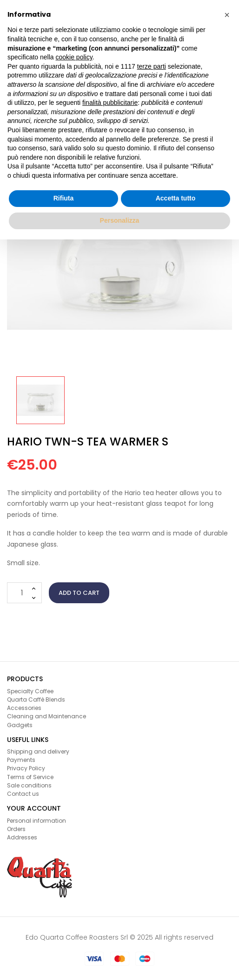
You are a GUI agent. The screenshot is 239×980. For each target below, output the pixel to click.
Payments (21, 760)
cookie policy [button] (74, 57)
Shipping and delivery (38, 751)
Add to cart (79, 593)
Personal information (37, 821)
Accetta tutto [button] (176, 198)
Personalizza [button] (120, 220)
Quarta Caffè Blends (36, 700)
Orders (16, 829)
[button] (227, 15)
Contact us (23, 794)
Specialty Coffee (30, 691)
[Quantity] (24, 593)
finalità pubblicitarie (110, 103)
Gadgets (20, 725)
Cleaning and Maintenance (46, 716)
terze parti (152, 66)
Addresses (22, 837)
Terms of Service (30, 777)
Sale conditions (29, 785)
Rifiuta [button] (64, 198)
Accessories (24, 708)
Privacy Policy (26, 768)
